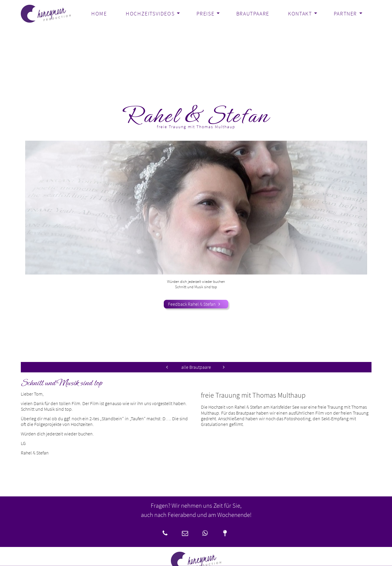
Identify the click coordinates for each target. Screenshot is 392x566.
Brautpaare (253, 14)
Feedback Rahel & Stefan (196, 304)
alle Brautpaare (196, 367)
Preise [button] (206, 14)
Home (99, 14)
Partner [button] (345, 14)
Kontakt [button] (300, 14)
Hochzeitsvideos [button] (150, 14)
